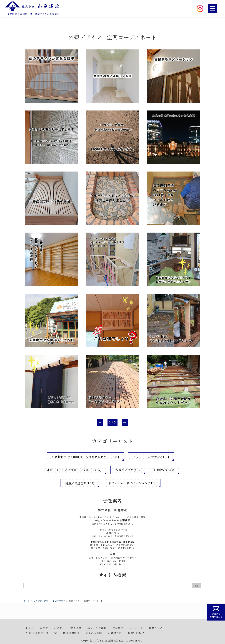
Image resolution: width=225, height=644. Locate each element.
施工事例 (118, 628)
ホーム (27, 601)
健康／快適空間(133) (80, 483)
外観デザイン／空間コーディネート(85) (74, 470)
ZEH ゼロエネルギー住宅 (41, 633)
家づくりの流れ (97, 628)
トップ (30, 628)
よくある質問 (94, 633)
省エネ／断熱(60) (128, 470)
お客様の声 (115, 633)
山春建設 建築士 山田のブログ (49, 601)
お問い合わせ (136, 633)
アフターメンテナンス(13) (151, 457)
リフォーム (136, 628)
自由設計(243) (164, 470)
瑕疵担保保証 (71, 633)
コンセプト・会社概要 (68, 628)
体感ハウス (156, 628)
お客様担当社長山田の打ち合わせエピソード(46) (85, 457)
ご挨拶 (44, 628)
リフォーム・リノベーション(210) (132, 483)
